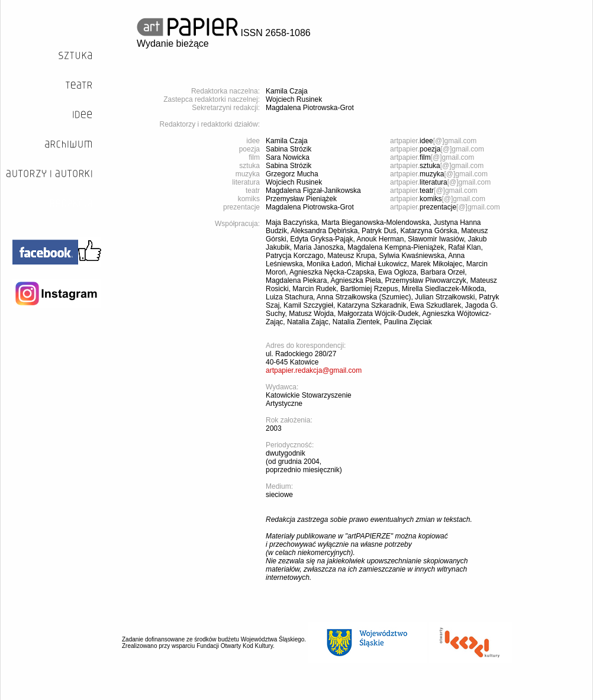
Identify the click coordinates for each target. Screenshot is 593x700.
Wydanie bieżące (173, 43)
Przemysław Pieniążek (301, 199)
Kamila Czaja (287, 91)
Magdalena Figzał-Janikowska (313, 191)
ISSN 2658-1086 (224, 33)
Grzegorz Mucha (292, 174)
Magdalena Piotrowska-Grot (310, 108)
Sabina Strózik (289, 149)
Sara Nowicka (288, 157)
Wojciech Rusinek (294, 99)
